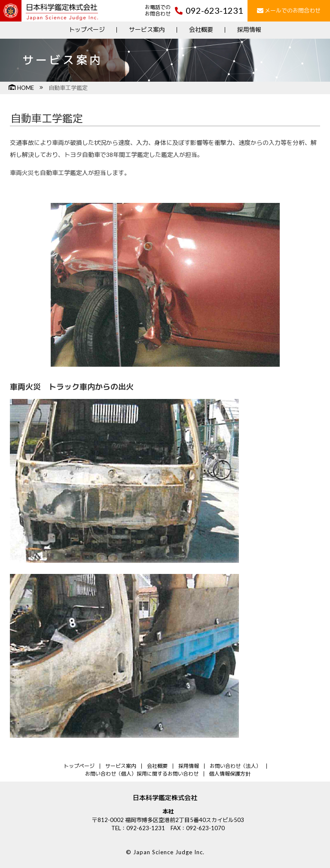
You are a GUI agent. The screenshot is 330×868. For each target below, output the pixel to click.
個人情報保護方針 (230, 774)
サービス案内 (147, 29)
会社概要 (201, 29)
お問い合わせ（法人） (235, 766)
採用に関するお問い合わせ (168, 774)
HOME (21, 88)
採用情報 (249, 29)
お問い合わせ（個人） (111, 774)
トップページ (87, 29)
